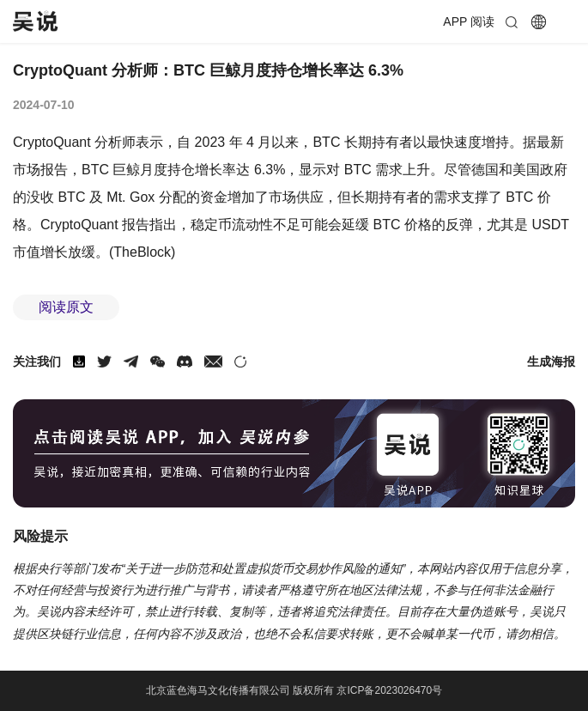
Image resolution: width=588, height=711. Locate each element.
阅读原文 (66, 307)
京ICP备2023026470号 (389, 690)
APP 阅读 (469, 21)
